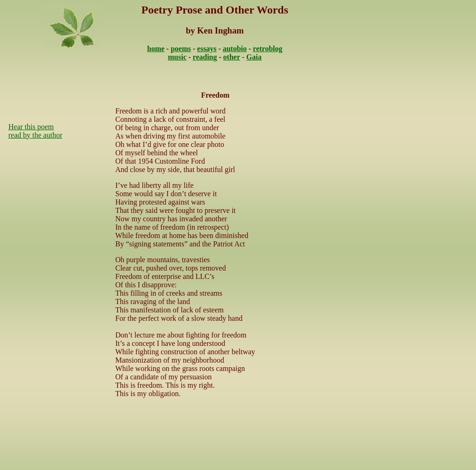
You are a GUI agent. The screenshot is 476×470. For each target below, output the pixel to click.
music (177, 57)
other (231, 57)
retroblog (268, 49)
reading (205, 57)
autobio (235, 49)
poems (181, 49)
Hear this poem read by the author (35, 131)
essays (207, 49)
